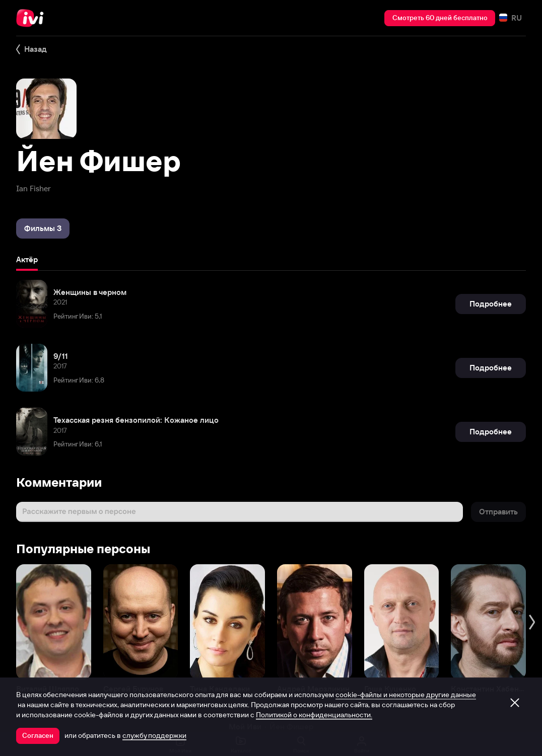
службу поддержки (154, 735)
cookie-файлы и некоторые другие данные (406, 695)
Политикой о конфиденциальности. (314, 715)
